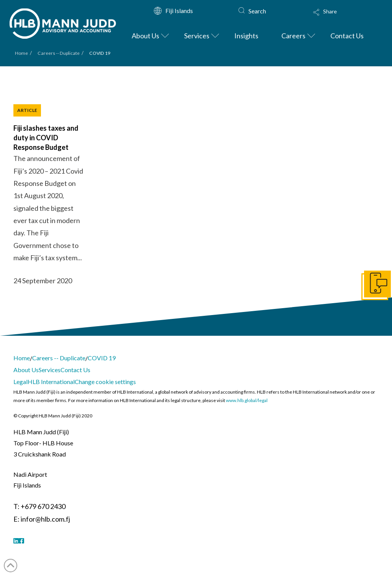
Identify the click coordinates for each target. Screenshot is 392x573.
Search (257, 11)
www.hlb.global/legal (247, 400)
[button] (340, 17)
